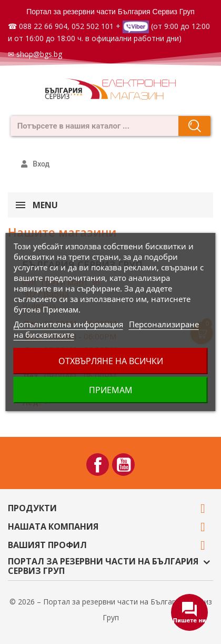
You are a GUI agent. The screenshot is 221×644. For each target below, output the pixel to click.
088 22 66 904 (43, 26)
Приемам (111, 390)
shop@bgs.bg (39, 54)
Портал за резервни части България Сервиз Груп (110, 12)
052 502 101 (93, 26)
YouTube (123, 465)
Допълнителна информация (68, 324)
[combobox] (91, 126)
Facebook (98, 465)
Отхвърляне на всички (111, 361)
